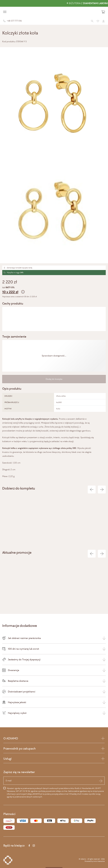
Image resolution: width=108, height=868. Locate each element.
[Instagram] (34, 846)
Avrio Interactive (99, 861)
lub (54, 290)
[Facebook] (29, 846)
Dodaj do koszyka (54, 379)
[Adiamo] (54, 12)
